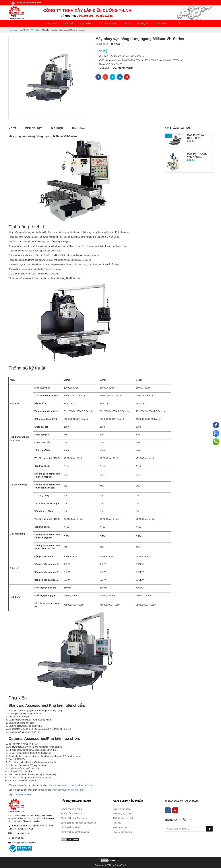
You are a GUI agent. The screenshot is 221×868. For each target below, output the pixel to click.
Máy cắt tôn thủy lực (123, 831)
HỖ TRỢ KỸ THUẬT (102, 23)
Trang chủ (13, 29)
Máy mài (117, 822)
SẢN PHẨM (82, 23)
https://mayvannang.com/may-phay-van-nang (71, 784)
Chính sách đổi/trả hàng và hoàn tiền (78, 822)
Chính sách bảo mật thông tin (75, 831)
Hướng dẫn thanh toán (71, 813)
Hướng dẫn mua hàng (71, 808)
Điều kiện (57, 127)
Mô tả (12, 127)
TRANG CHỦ (51, 23)
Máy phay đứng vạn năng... (197, 154)
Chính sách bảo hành (71, 826)
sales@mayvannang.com (26, 3)
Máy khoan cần (120, 826)
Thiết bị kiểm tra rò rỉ (123, 817)
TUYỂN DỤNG (148, 23)
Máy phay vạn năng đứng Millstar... (196, 137)
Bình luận (79, 127)
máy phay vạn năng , (24, 793)
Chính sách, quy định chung (74, 817)
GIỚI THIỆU (67, 23)
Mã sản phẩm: (103, 43)
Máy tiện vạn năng (122, 808)
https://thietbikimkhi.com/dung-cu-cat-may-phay (62, 789)
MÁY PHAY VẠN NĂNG (30, 29)
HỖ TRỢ (132, 23)
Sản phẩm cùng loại (178, 127)
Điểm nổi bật (34, 127)
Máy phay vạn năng (122, 813)
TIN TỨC (119, 23)
